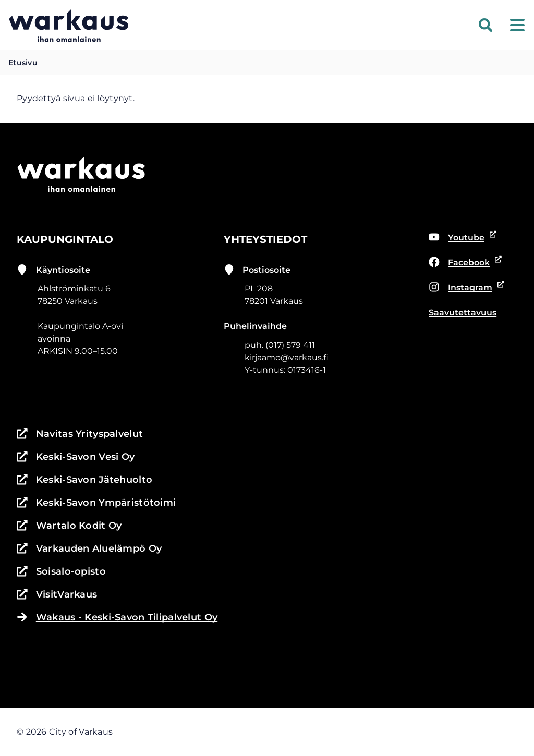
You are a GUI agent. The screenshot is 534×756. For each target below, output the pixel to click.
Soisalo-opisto (61, 571)
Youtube (463, 238)
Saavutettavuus (463, 313)
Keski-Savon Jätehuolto (84, 480)
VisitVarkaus (57, 594)
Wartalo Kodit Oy (69, 526)
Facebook (464, 263)
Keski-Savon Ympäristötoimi (96, 503)
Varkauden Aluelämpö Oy (89, 548)
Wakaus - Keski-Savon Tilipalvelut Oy (117, 617)
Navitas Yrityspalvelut (80, 434)
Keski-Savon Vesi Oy (76, 457)
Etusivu (23, 63)
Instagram (465, 288)
